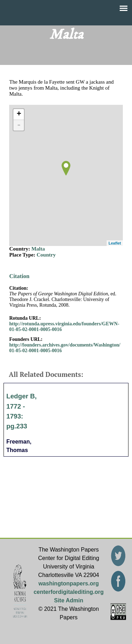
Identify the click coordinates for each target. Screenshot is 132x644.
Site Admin (68, 600)
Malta (38, 249)
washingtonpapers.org (69, 583)
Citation (19, 276)
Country (46, 255)
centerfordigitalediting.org (68, 592)
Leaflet (115, 243)
